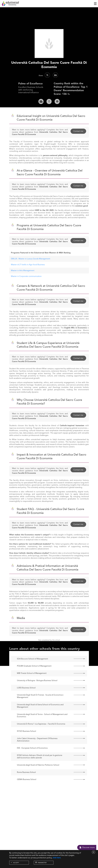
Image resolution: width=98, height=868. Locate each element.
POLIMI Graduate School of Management (34, 674)
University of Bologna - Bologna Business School (37, 688)
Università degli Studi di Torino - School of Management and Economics (42, 723)
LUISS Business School (26, 695)
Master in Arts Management (23, 278)
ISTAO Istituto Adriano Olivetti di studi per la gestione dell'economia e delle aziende (40, 764)
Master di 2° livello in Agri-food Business (28, 272)
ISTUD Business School (26, 739)
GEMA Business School (27, 787)
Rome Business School (26, 780)
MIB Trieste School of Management (32, 681)
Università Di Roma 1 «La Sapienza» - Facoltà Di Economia (41, 732)
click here (57, 858)
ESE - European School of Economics (32, 756)
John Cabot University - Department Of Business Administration (37, 747)
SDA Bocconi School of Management (32, 666)
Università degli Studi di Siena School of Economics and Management (40, 713)
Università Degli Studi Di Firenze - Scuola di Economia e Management (40, 704)
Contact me (78, 139)
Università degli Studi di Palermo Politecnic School (38, 772)
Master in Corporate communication (26, 284)
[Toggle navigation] (95, 4)
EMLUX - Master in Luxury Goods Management (31, 266)
